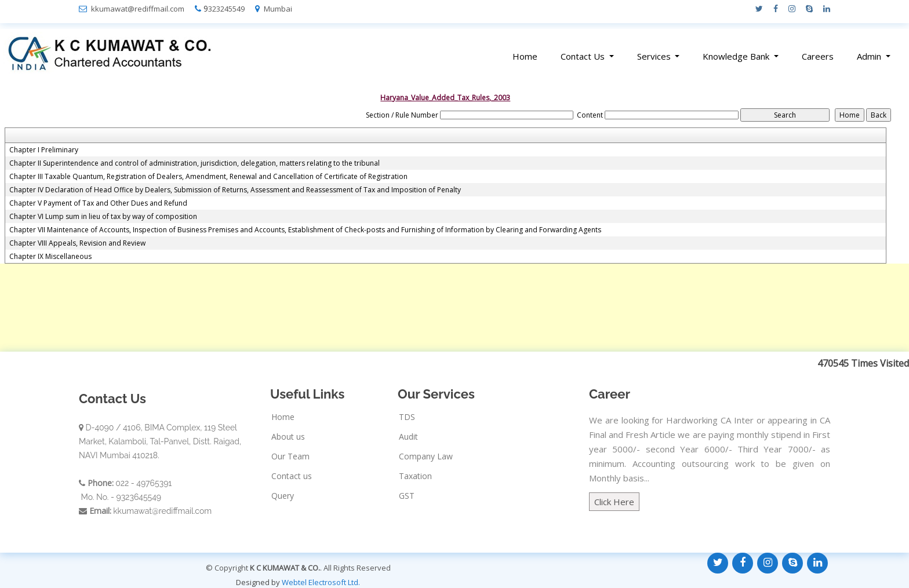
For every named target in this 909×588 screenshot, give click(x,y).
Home (525, 56)
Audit (408, 437)
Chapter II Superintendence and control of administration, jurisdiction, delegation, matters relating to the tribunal (194, 163)
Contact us (292, 476)
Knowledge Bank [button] (737, 56)
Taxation (415, 476)
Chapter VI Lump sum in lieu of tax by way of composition (103, 217)
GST (407, 496)
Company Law (426, 456)
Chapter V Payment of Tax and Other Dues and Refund (98, 203)
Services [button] (655, 56)
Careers (818, 56)
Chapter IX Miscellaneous (50, 257)
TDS (407, 417)
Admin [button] (870, 56)
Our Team (290, 456)
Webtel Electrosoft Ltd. (321, 582)
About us (288, 437)
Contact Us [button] (584, 56)
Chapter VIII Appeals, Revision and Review (77, 243)
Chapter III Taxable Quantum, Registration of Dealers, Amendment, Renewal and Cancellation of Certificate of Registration (208, 177)
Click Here (614, 502)
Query (283, 496)
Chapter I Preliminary (44, 150)
